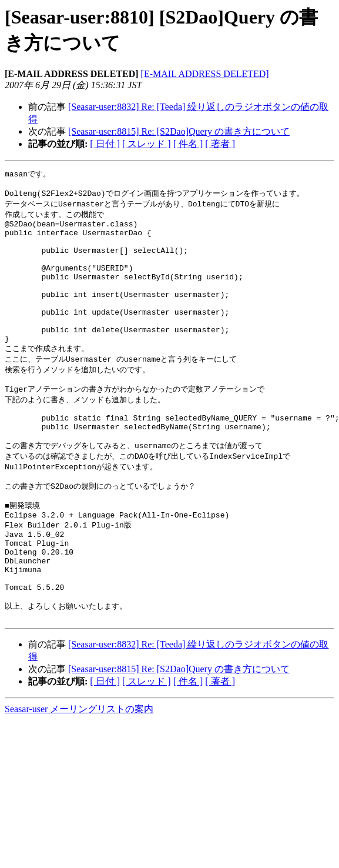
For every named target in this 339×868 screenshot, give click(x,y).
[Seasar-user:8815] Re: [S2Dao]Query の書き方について (179, 131)
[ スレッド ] (147, 144)
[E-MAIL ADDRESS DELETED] (205, 74)
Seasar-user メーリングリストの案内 (79, 775)
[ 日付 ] (105, 144)
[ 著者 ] (220, 144)
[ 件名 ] (188, 144)
